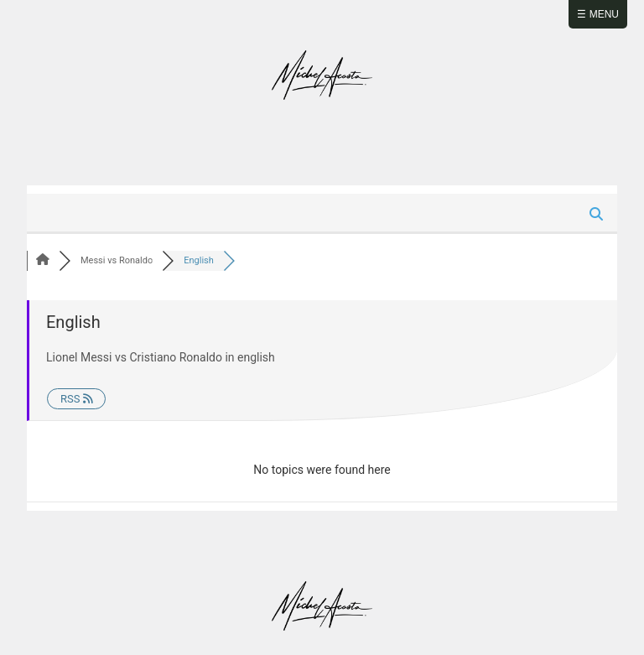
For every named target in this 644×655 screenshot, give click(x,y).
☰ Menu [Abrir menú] (598, 14)
